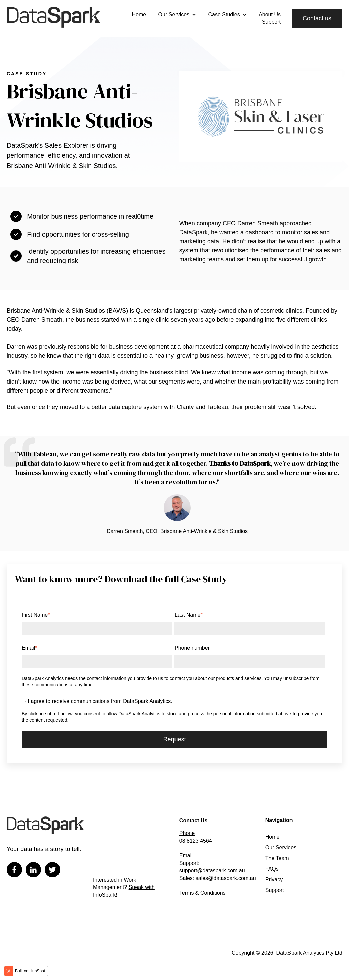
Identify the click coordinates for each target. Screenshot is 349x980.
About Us (270, 15)
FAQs (272, 869)
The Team (277, 858)
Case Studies (224, 15)
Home (139, 15)
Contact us (317, 18)
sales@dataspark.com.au (226, 878)
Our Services (174, 15)
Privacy (274, 880)
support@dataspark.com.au (212, 870)
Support (271, 22)
